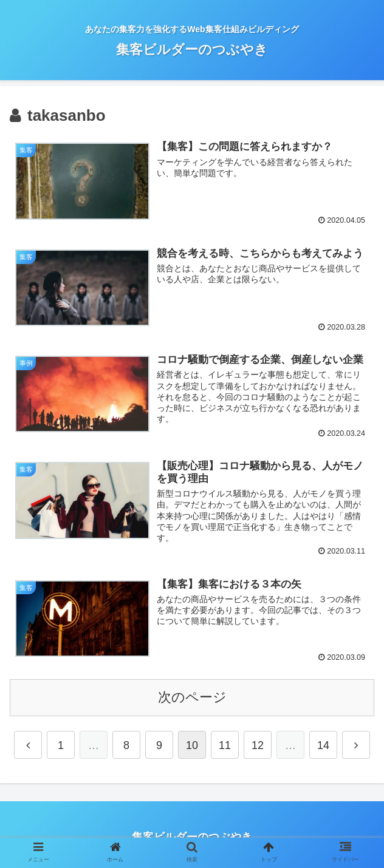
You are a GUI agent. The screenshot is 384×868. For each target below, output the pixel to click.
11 (225, 746)
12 (258, 746)
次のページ (192, 698)
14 (323, 746)
